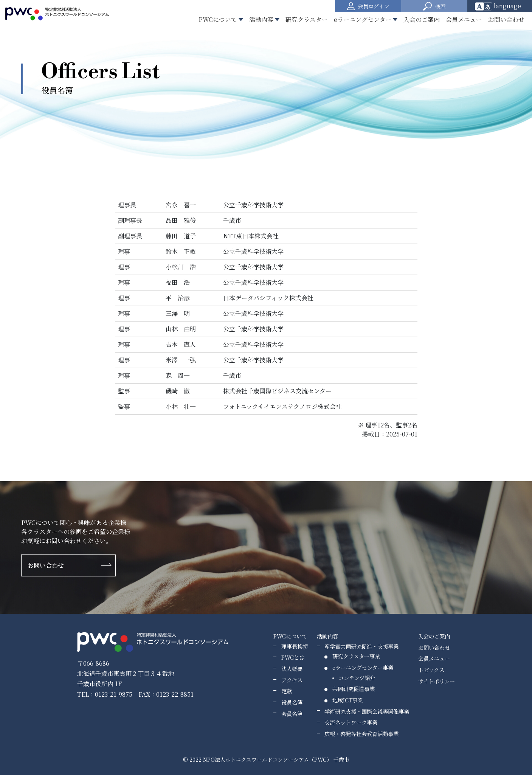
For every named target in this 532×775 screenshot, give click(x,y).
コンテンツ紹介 (357, 678)
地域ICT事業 (347, 700)
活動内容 (327, 636)
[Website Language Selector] (500, 6)
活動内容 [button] (261, 19)
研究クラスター (307, 19)
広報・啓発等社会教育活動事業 (361, 734)
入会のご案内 (422, 19)
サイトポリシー (437, 681)
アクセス (292, 680)
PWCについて (290, 636)
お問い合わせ (506, 19)
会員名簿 (292, 714)
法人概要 (292, 669)
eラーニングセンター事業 (363, 667)
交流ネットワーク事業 (351, 722)
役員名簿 (292, 702)
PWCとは (293, 657)
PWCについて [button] (218, 19)
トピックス (431, 670)
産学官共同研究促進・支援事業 (361, 646)
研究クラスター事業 (356, 656)
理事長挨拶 (295, 646)
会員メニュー (464, 19)
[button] (434, 6)
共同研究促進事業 (354, 689)
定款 (287, 691)
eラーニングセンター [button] (363, 19)
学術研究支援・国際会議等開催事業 (367, 711)
